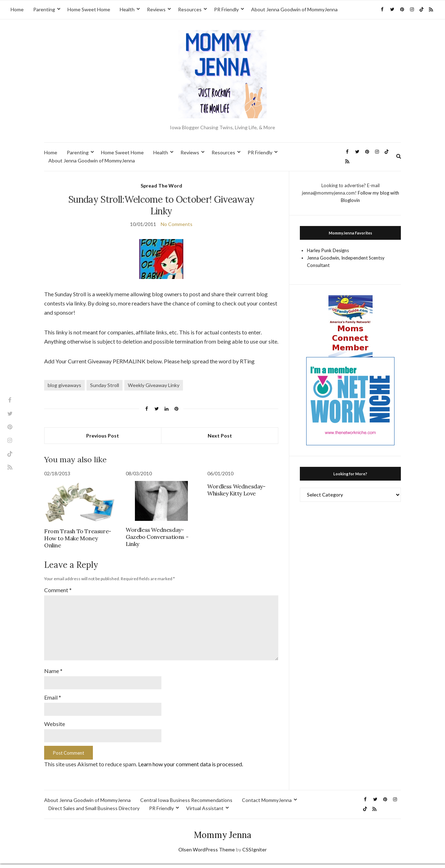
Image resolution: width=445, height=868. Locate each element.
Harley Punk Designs (328, 250)
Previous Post (103, 436)
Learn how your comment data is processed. (191, 756)
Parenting (44, 9)
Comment (58, 590)
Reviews (156, 9)
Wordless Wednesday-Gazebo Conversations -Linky (157, 537)
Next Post (220, 436)
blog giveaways (64, 385)
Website (55, 717)
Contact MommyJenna (267, 792)
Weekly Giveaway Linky (154, 385)
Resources (190, 9)
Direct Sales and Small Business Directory (94, 800)
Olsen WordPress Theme (207, 842)
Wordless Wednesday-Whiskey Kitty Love (236, 490)
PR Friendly (226, 9)
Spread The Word (161, 186)
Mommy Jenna (223, 827)
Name (53, 665)
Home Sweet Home (89, 9)
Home (17, 9)
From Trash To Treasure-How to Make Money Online (78, 538)
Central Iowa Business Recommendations (186, 792)
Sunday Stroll (105, 385)
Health (127, 9)
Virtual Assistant (205, 800)
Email (53, 691)
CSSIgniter (254, 842)
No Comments (177, 224)
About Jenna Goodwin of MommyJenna (294, 9)
